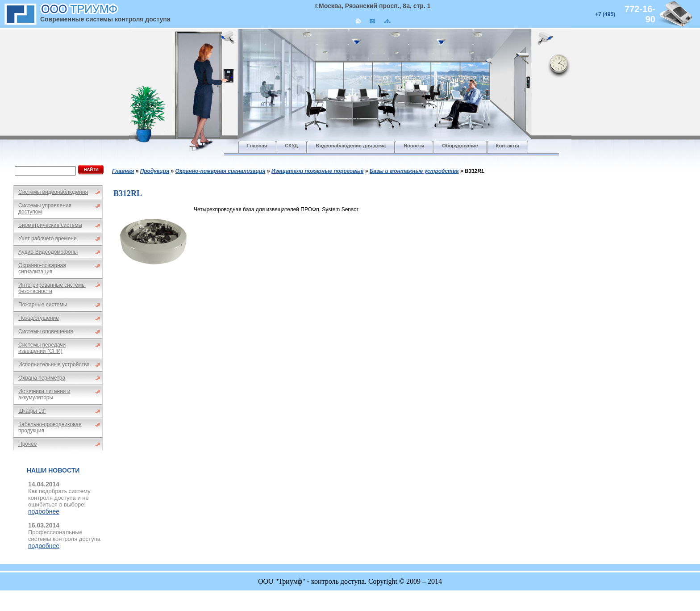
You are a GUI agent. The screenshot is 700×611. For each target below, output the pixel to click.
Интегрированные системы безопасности (52, 288)
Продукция (155, 171)
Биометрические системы (50, 225)
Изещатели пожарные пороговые (318, 171)
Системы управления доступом (45, 209)
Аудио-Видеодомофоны (48, 252)
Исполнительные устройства (54, 364)
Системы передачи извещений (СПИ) (42, 348)
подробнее (44, 511)
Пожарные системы (43, 305)
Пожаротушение (39, 318)
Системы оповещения (46, 331)
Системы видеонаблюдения (53, 192)
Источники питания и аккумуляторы (44, 394)
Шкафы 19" (32, 411)
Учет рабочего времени (48, 239)
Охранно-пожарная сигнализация (42, 268)
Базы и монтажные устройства (414, 171)
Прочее (27, 444)
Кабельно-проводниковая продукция (50, 427)
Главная (123, 171)
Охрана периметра (42, 378)
